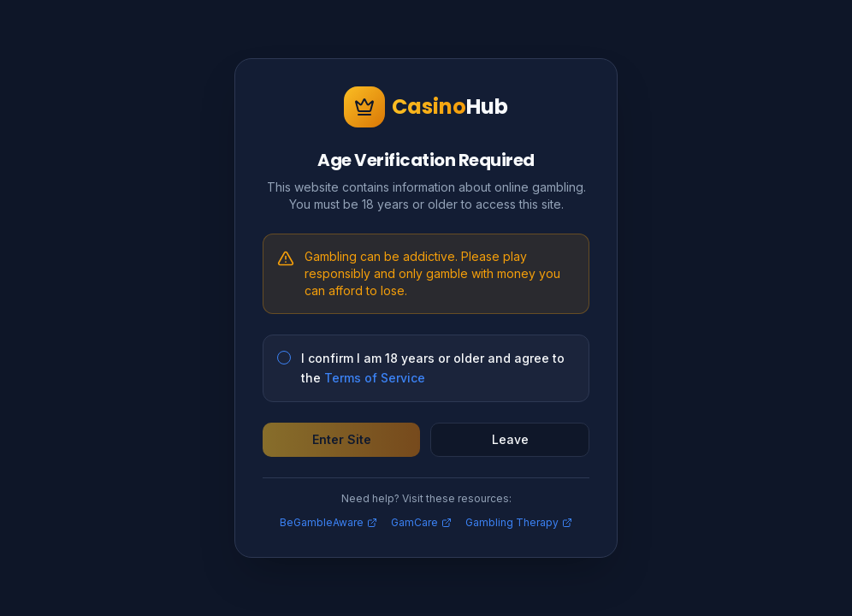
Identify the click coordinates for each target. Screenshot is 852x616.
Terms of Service (375, 378)
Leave (510, 439)
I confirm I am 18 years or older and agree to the (433, 368)
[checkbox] (284, 358)
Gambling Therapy (519, 522)
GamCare (421, 522)
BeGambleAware (328, 522)
